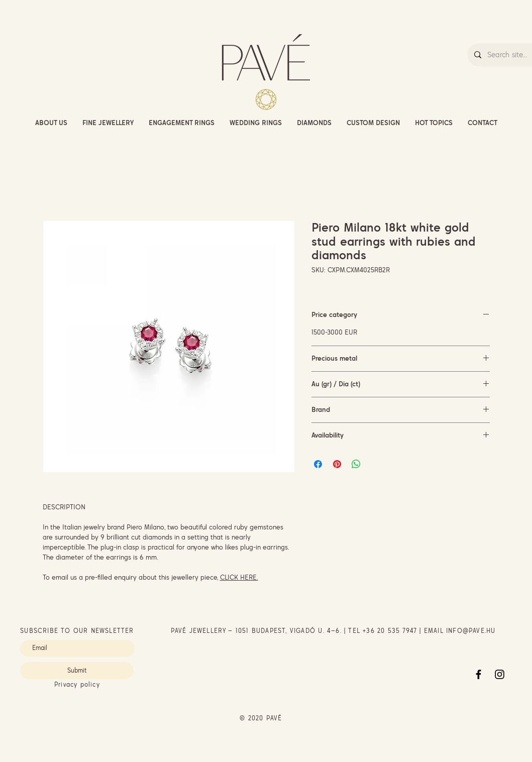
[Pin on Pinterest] (337, 464)
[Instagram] (500, 674)
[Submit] (77, 671)
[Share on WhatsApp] (356, 464)
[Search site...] (509, 55)
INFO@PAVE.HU (471, 631)
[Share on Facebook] (318, 464)
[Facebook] (478, 674)
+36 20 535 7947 (390, 631)
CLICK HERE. (239, 577)
